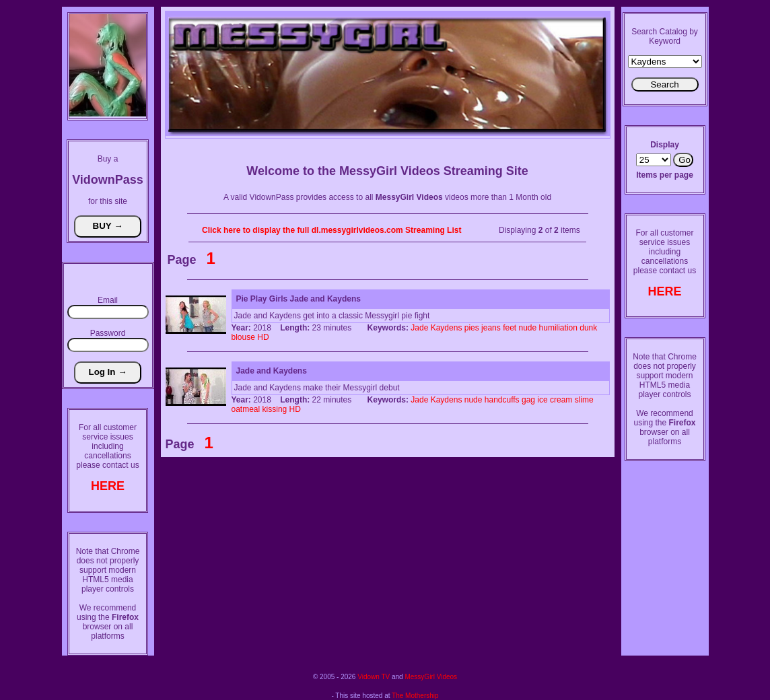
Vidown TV (374, 677)
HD (263, 337)
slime (584, 400)
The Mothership (415, 696)
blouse (243, 337)
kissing (275, 409)
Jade (419, 328)
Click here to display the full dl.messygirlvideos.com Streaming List (331, 230)
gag (528, 400)
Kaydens (447, 328)
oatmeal (246, 409)
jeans (491, 328)
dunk (588, 328)
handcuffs (502, 400)
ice (542, 400)
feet (510, 328)
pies (472, 328)
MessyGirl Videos (431, 677)
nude (527, 328)
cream (561, 400)
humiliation (558, 328)
